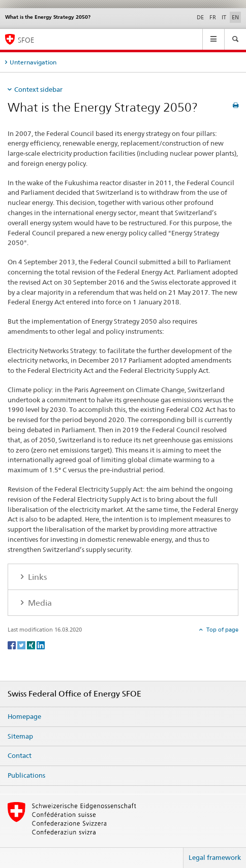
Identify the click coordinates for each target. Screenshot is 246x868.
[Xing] (32, 645)
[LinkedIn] (41, 645)
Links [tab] (36, 577)
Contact (20, 755)
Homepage (24, 716)
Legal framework (215, 857)
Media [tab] (39, 603)
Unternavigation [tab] (33, 62)
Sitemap (20, 736)
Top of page (222, 630)
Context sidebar (38, 89)
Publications (26, 775)
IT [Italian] (224, 17)
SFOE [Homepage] (26, 40)
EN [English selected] (235, 17)
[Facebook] (12, 645)
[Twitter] (22, 645)
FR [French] (213, 17)
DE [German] (200, 17)
